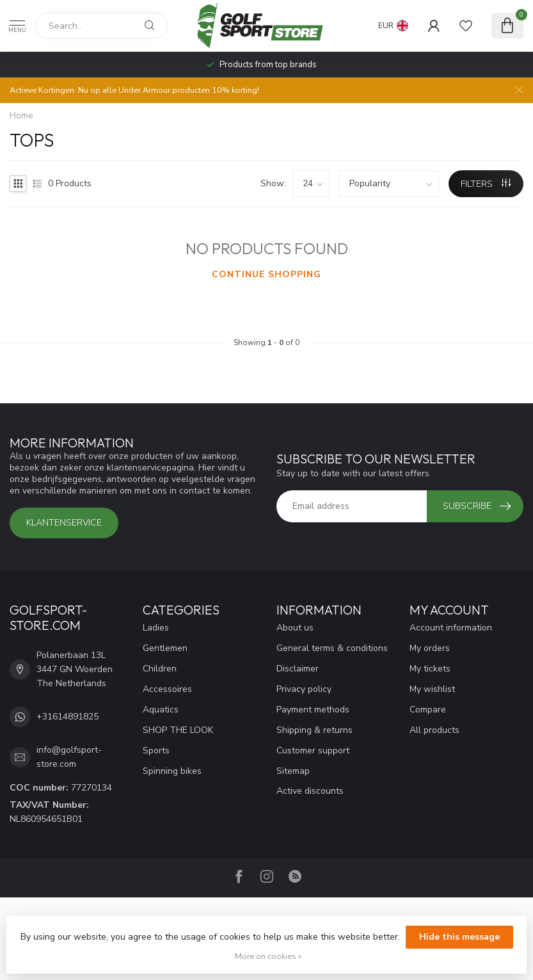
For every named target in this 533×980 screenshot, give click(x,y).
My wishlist (432, 689)
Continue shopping (266, 274)
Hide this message (459, 937)
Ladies (156, 628)
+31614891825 (68, 717)
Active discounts (310, 791)
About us (295, 628)
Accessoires (167, 689)
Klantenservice (64, 523)
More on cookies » (268, 956)
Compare (428, 710)
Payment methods (313, 710)
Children (160, 669)
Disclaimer (298, 669)
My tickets (430, 669)
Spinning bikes (172, 771)
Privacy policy (304, 689)
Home (21, 116)
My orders (430, 648)
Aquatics (161, 710)
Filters (486, 184)
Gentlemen (165, 648)
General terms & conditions (332, 648)
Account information (451, 628)
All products (434, 730)
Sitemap (293, 771)
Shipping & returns (314, 730)
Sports (156, 751)
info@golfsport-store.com (69, 757)
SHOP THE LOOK (178, 730)
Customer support (313, 751)
